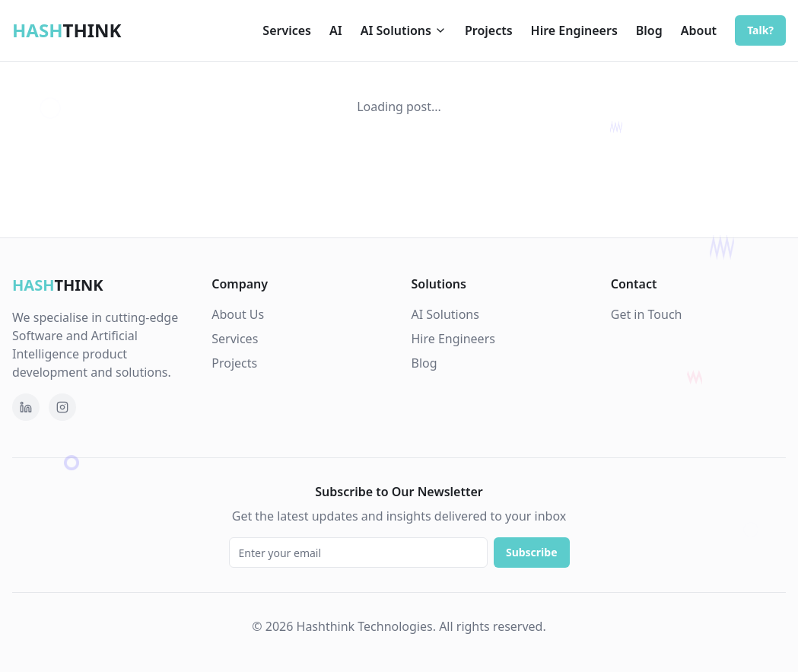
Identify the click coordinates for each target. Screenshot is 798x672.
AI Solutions (404, 30)
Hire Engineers (574, 30)
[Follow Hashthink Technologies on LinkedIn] (26, 407)
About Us (238, 314)
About (699, 30)
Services (287, 30)
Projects (489, 30)
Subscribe (532, 552)
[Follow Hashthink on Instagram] (62, 407)
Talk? (760, 30)
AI (336, 30)
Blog (649, 30)
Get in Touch (647, 314)
